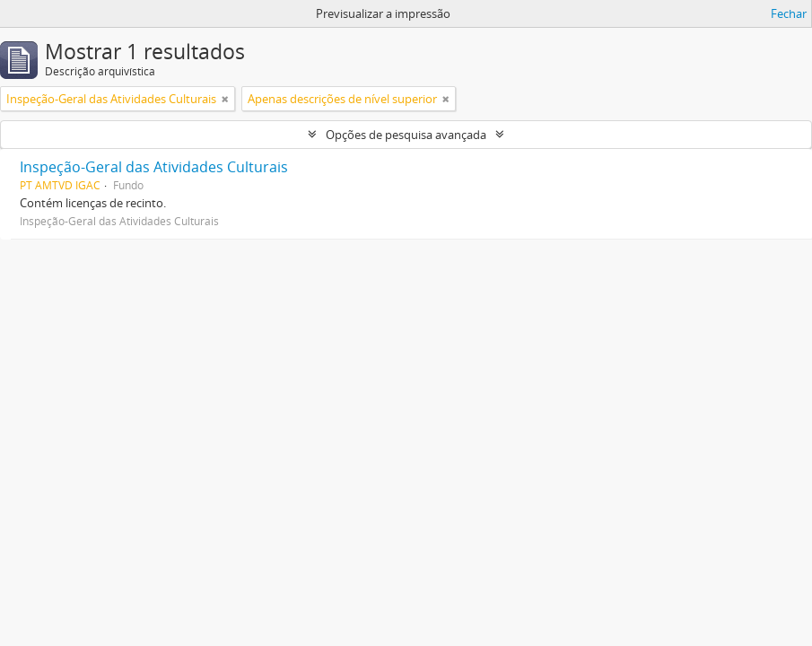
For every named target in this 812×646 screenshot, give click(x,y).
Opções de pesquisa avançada (406, 135)
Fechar (789, 13)
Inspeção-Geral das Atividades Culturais (154, 167)
